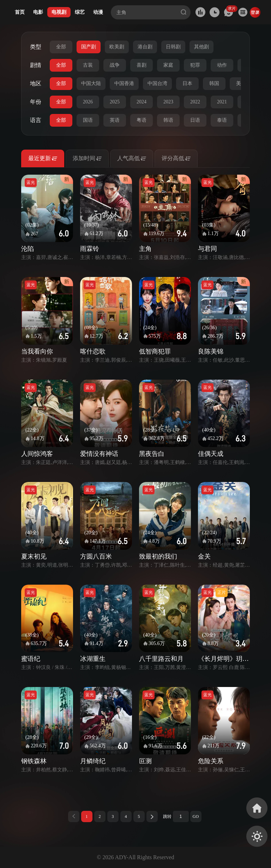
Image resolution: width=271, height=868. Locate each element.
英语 (115, 120)
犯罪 (195, 65)
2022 (195, 102)
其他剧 (201, 47)
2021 (222, 102)
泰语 (222, 120)
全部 (61, 47)
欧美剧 (117, 47)
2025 (115, 102)
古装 (88, 65)
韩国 (214, 83)
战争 (115, 65)
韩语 (168, 120)
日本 (187, 83)
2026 (88, 102)
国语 (88, 120)
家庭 (168, 65)
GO (196, 816)
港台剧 (145, 47)
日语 (195, 120)
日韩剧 (173, 47)
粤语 (141, 120)
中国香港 (124, 83)
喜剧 (141, 65)
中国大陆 (91, 83)
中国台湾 (157, 83)
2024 (141, 102)
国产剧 (89, 47)
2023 (168, 102)
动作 (222, 65)
